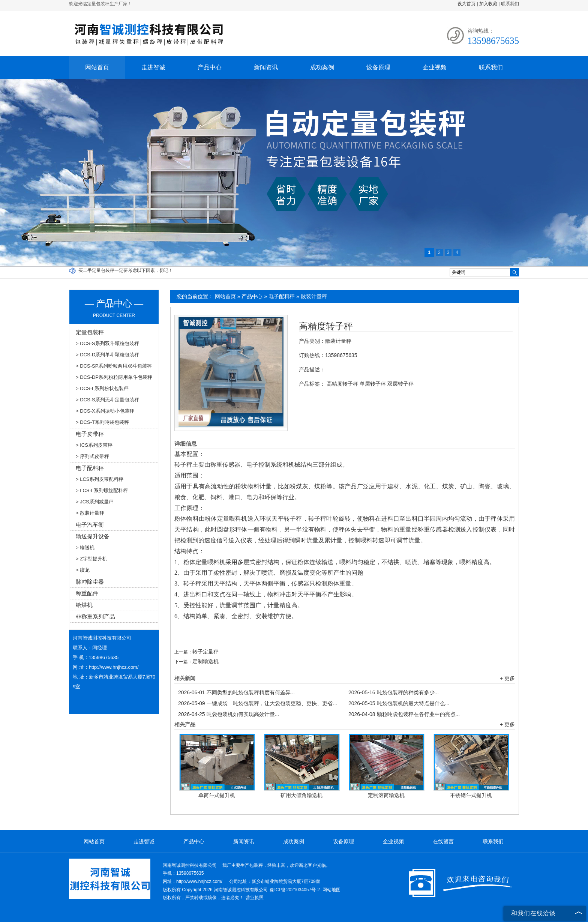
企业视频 (435, 67)
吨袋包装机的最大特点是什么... (399, 703)
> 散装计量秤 (90, 513)
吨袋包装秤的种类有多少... (394, 692)
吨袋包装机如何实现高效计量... (229, 714)
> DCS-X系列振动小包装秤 (105, 411)
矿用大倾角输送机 (301, 795)
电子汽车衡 (90, 525)
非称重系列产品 (95, 616)
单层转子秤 (373, 384)
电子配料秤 (282, 296)
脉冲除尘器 (90, 582)
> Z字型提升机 (91, 559)
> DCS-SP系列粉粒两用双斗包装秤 (114, 366)
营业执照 (255, 898)
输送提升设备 (93, 536)
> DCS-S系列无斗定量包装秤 (107, 400)
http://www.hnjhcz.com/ (114, 667)
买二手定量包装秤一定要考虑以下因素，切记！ (126, 270)
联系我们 (510, 4)
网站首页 (97, 67)
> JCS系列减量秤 (95, 502)
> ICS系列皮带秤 (94, 445)
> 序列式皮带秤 (92, 456)
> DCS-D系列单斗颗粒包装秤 (107, 355)
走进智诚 (153, 67)
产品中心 (210, 67)
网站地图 (331, 890)
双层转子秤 (400, 384)
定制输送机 (205, 661)
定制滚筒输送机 (386, 795)
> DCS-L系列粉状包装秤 (102, 388)
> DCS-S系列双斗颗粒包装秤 (107, 343)
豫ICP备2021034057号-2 (295, 890)
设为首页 (466, 4)
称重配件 (87, 593)
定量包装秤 (90, 332)
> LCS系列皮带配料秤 (100, 479)
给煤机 (84, 605)
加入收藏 (488, 4)
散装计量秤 (314, 296)
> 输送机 (85, 547)
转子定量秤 (205, 652)
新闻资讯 (266, 67)
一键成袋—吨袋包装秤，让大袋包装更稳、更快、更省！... (259, 703)
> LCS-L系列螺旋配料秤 (102, 490)
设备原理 (378, 67)
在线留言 (443, 841)
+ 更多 (507, 678)
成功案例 (322, 67)
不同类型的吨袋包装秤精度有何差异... (236, 692)
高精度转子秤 (326, 326)
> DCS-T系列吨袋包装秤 (102, 422)
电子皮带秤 (90, 434)
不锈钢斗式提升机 (471, 795)
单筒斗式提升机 (217, 795)
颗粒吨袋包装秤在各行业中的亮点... (404, 714)
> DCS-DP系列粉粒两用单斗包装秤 (114, 377)
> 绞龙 (83, 570)
